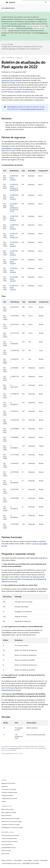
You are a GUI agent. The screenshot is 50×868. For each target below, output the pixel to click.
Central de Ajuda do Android (10, 835)
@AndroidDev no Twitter (9, 812)
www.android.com (7, 844)
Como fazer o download (9, 789)
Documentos (11, 58)
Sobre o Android (7, 860)
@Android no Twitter (8, 809)
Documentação (8, 8)
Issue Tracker (5, 854)
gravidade (17, 148)
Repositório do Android (8, 783)
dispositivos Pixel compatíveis (12, 80)
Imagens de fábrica (7, 795)
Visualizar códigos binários (9, 792)
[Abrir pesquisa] (46, 2)
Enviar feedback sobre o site (12, 863)
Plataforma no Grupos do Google (11, 821)
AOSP (3, 58)
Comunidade (18, 860)
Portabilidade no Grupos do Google (12, 828)
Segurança (20, 58)
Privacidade (44, 860)
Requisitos (5, 786)
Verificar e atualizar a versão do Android (21, 92)
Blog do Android (6, 815)
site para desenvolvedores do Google (32, 109)
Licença (36, 860)
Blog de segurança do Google (10, 818)
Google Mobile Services (9, 848)
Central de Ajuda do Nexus (10, 841)
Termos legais (28, 860)
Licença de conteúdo (15, 748)
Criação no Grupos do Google (10, 824)
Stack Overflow (6, 851)
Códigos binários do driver (9, 798)
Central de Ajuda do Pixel (9, 838)
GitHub (4, 801)
